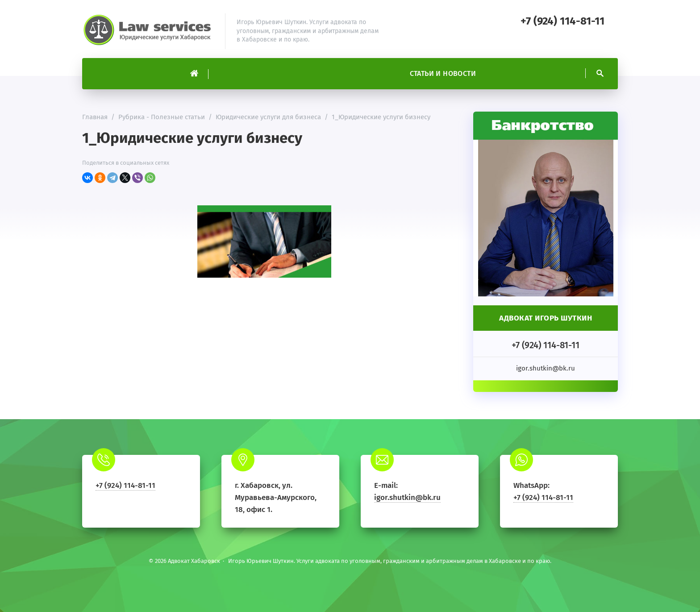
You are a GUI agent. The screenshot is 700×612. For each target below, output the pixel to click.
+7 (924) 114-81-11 (562, 21)
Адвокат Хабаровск (149, 31)
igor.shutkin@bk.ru (407, 498)
